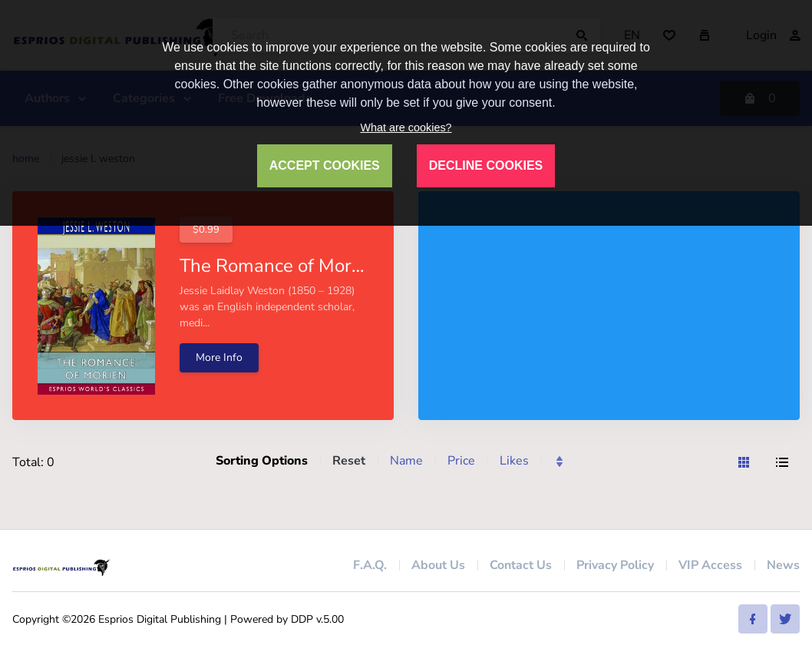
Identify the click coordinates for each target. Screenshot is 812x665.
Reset (349, 461)
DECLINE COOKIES (486, 165)
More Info (219, 357)
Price (461, 461)
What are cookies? (406, 127)
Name (406, 461)
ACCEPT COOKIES (325, 165)
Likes (514, 461)
